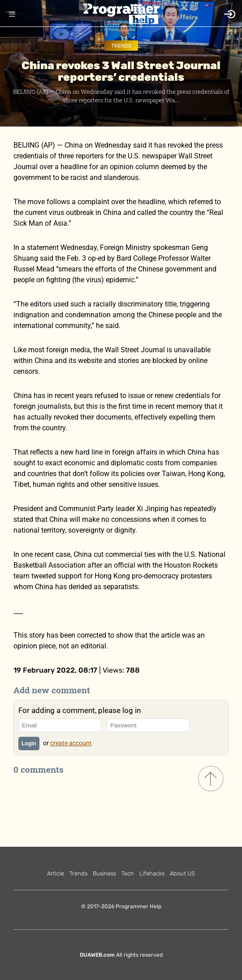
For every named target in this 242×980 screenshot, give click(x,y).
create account (71, 743)
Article (56, 873)
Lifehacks (152, 873)
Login (29, 744)
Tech (128, 873)
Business (104, 873)
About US (182, 873)
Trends (121, 46)
